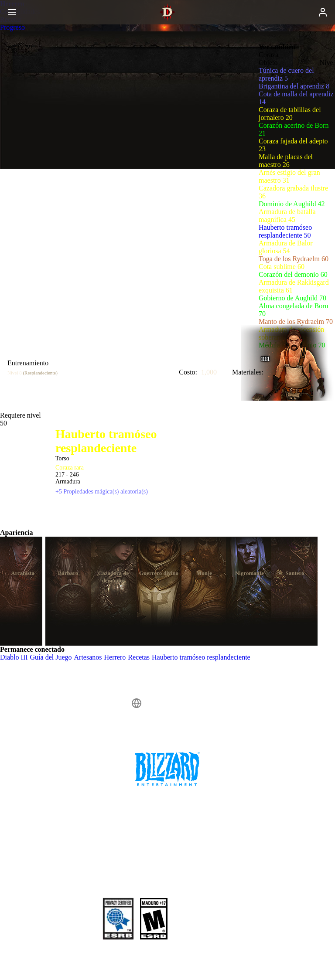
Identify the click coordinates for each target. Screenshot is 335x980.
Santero (295, 573)
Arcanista (23, 573)
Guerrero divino (159, 573)
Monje (204, 573)
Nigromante (250, 573)
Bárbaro (68, 573)
